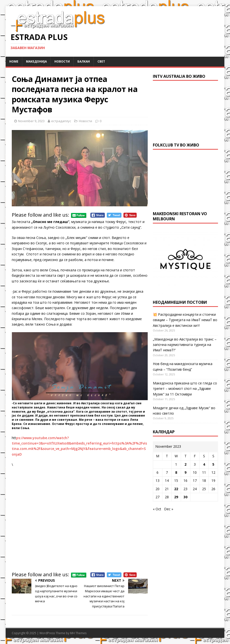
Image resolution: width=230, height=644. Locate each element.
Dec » (169, 509)
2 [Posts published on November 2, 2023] (185, 464)
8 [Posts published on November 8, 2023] (176, 472)
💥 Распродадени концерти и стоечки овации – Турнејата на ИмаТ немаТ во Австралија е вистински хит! (185, 320)
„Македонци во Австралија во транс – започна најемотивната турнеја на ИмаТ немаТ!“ (185, 345)
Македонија (36, 61)
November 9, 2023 (31, 121)
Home (14, 61)
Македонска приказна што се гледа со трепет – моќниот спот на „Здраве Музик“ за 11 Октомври (185, 389)
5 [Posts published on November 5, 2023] (213, 464)
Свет (101, 61)
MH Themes (78, 633)
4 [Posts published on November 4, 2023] (204, 464)
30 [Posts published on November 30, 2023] (185, 497)
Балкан (84, 61)
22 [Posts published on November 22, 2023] (176, 489)
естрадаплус (61, 121)
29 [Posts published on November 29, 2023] (176, 497)
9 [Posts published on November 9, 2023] (185, 472)
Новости (62, 61)
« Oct (157, 509)
